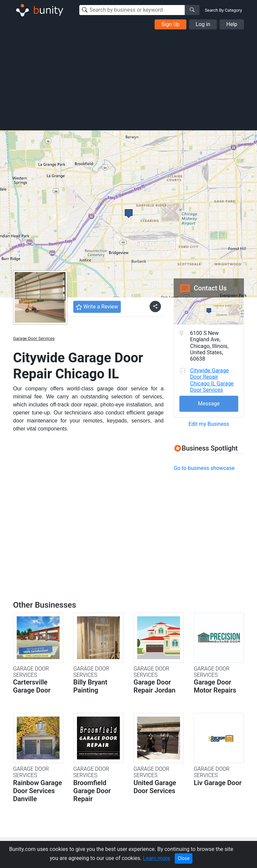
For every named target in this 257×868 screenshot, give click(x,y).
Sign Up (170, 24)
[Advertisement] (128, 80)
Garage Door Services (34, 338)
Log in (203, 24)
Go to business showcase (204, 468)
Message (209, 404)
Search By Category (223, 10)
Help (232, 24)
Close (184, 858)
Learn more (156, 858)
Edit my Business (209, 424)
